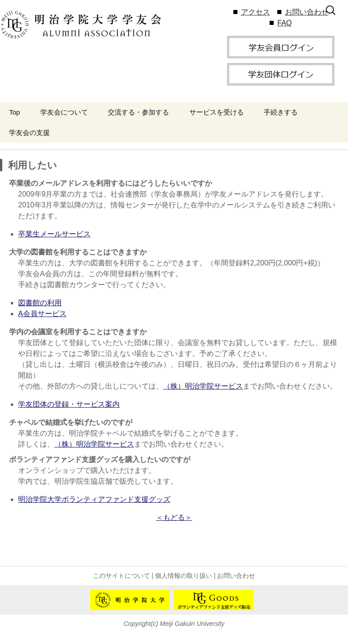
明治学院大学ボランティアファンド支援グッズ (94, 499)
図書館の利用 (40, 303)
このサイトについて (121, 576)
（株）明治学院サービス (203, 386)
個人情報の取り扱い (184, 576)
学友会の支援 (29, 132)
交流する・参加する (138, 112)
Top (14, 112)
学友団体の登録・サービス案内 (69, 404)
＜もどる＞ (174, 517)
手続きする (281, 112)
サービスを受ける (217, 112)
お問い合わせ (307, 12)
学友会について (64, 112)
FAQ (285, 23)
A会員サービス (42, 314)
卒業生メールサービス (54, 234)
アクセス (256, 12)
